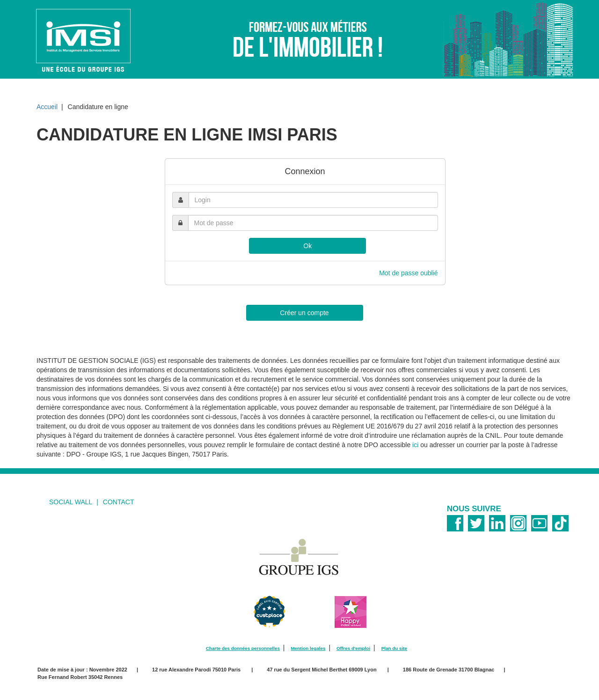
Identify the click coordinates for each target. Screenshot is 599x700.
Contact (119, 502)
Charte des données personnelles (243, 648)
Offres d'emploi (353, 648)
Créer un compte (304, 313)
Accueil (47, 107)
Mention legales (308, 648)
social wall (71, 502)
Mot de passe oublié (408, 273)
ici (415, 445)
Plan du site (394, 648)
